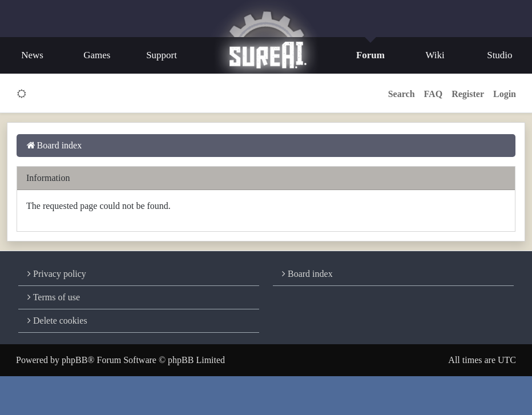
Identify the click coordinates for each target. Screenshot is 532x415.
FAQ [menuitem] (434, 94)
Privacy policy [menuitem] (57, 274)
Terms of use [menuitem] (54, 297)
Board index (307, 274)
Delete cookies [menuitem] (57, 321)
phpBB (74, 360)
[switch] (22, 94)
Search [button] (402, 94)
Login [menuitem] (505, 94)
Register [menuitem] (468, 94)
